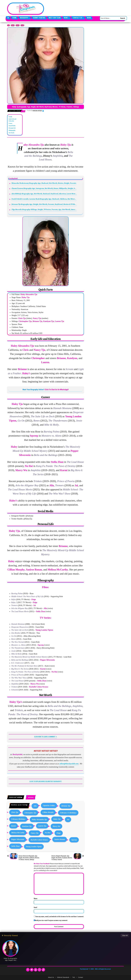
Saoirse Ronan (60, 839)
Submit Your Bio (39, 18)
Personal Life (12, 128)
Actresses (22, 25)
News (67, 18)
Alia (35, 806)
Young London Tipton (34, 847)
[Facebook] (28, 970)
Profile (10, 117)
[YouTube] (36, 970)
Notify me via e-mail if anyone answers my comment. (51, 920)
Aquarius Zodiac (49, 805)
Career (10, 123)
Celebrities (18, 25)
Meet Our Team (55, 18)
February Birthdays (18, 819)
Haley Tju (57, 819)
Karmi (14, 826)
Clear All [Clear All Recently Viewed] (125, 936)
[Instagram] (39, 970)
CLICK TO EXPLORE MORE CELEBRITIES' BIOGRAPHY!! (46, 781)
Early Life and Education (12, 120)
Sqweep (74, 840)
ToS (74, 977)
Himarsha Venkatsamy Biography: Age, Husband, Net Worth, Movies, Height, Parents (44, 183)
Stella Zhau (15, 846)
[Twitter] (32, 970)
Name (36, 898)
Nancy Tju (35, 833)
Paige (59, 833)
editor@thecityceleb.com (69, 764)
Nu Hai (47, 833)
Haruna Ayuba (37, 111)
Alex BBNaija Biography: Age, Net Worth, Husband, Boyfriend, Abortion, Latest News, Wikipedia (44, 194)
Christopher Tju (30, 813)
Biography (25, 18)
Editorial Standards (63, 977)
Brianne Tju (66, 806)
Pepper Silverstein (18, 839)
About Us (51, 977)
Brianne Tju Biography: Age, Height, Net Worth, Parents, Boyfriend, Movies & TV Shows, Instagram (44, 204)
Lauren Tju (42, 826)
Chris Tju (15, 812)
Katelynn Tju (27, 826)
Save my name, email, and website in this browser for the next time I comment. (60, 917)
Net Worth (11, 133)
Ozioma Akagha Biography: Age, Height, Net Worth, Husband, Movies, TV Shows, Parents (62, 858)
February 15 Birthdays (68, 813)
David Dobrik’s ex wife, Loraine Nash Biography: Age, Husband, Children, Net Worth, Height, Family (44, 199)
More (89, 18)
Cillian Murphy (48, 812)
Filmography (12, 130)
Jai (68, 820)
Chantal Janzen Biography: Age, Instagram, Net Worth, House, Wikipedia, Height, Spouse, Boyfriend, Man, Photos (44, 188)
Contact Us (78, 18)
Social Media (12, 126)
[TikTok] (43, 970)
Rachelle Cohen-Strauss (39, 840)
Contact (80, 977)
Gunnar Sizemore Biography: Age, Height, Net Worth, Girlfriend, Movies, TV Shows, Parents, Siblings (29, 858)
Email (35, 907)
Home (14, 18)
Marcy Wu (56, 826)
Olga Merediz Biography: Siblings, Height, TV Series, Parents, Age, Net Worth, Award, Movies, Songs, (44, 210)
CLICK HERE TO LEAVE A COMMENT (45, 737)
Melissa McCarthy (18, 833)
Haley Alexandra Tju (39, 820)
